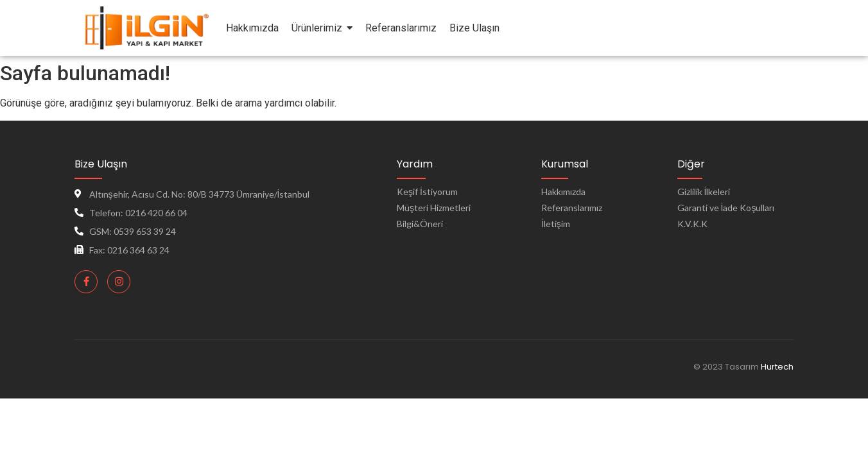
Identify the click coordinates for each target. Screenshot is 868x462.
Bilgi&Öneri (420, 224)
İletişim (556, 224)
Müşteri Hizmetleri (434, 208)
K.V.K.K (692, 224)
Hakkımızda (563, 192)
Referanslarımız (572, 208)
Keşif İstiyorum (427, 192)
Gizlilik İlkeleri (704, 192)
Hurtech (777, 367)
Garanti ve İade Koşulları (726, 208)
